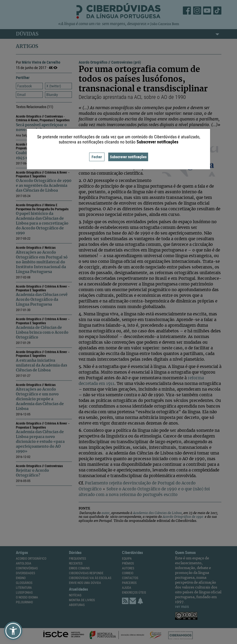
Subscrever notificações (128, 157)
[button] (13, 631)
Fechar (97, 157)
